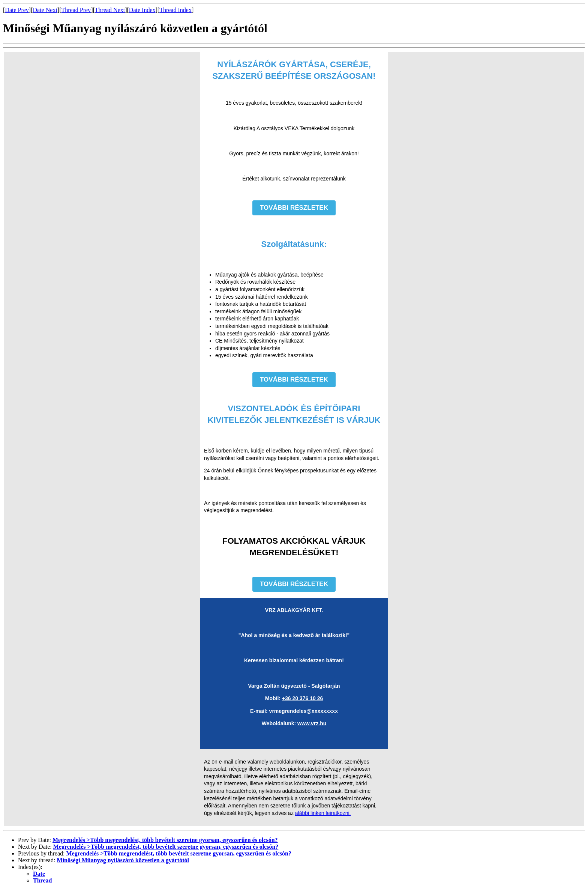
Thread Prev (76, 10)
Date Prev (17, 10)
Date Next (45, 10)
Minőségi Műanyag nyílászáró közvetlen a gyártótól (123, 860)
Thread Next (110, 10)
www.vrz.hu (312, 723)
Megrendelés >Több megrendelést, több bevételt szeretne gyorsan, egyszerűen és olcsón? (165, 840)
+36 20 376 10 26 (302, 698)
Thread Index (175, 10)
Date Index (142, 10)
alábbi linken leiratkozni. (323, 813)
